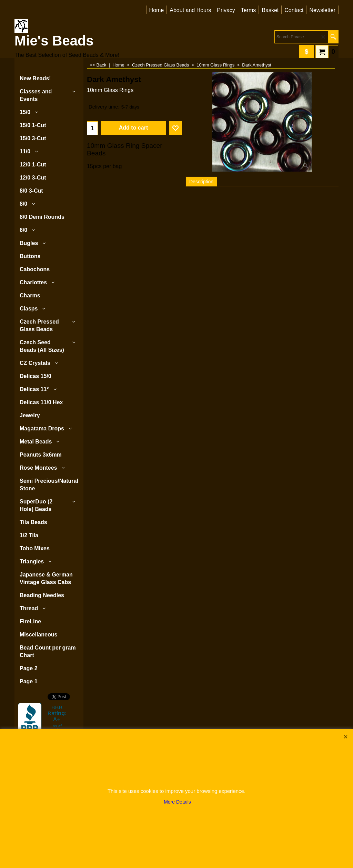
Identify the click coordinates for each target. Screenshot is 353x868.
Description (201, 182)
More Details (177, 802)
